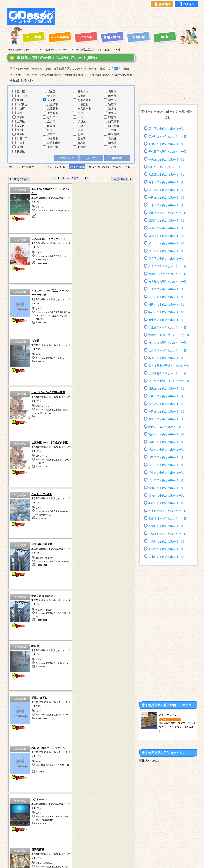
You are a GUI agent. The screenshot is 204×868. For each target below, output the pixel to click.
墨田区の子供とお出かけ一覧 (166, 198)
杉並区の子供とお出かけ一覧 (166, 243)
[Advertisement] (128, 17)
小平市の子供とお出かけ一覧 (166, 289)
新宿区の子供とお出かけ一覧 (166, 144)
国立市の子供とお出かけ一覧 (166, 465)
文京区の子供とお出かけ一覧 (166, 175)
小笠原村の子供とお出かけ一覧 (167, 373)
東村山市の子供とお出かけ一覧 (167, 343)
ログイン (186, 4)
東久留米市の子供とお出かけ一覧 (169, 381)
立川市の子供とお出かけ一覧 (166, 297)
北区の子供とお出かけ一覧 (165, 427)
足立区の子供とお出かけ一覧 (166, 259)
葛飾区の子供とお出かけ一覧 (166, 434)
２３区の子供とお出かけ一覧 (166, 190)
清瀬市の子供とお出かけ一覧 (166, 488)
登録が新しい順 (99, 167)
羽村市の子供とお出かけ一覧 (166, 503)
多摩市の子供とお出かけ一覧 (166, 358)
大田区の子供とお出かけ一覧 (166, 396)
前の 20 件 (17, 179)
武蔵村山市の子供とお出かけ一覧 (169, 335)
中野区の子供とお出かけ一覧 (166, 411)
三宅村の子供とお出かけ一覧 (166, 557)
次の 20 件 (124, 179)
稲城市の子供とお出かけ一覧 (166, 496)
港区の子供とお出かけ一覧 (165, 167)
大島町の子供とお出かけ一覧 (166, 541)
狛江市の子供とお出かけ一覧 (166, 480)
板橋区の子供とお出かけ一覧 (166, 236)
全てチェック (66, 158)
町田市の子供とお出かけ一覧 (166, 305)
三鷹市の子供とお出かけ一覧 (166, 220)
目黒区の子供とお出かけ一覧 (166, 389)
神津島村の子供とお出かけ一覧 (167, 534)
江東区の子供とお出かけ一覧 (166, 205)
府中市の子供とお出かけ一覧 (166, 320)
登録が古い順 (122, 167)
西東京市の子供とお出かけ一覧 (167, 511)
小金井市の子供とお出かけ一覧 (167, 328)
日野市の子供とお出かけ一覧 (166, 457)
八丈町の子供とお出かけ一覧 (166, 526)
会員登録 (162, 4)
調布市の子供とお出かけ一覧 (166, 312)
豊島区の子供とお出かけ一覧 (166, 419)
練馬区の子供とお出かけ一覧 (166, 228)
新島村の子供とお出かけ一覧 (166, 549)
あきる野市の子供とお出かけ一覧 (169, 366)
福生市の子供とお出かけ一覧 (166, 473)
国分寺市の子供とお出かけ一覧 (167, 350)
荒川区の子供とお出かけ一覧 (166, 251)
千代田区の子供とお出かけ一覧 (167, 152)
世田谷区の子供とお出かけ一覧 (167, 213)
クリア (91, 158)
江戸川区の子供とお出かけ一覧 (167, 136)
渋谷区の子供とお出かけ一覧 (166, 404)
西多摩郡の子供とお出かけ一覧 (167, 519)
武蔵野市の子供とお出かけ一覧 (167, 274)
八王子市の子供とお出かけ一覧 (167, 266)
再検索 (117, 158)
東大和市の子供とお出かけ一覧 (167, 282)
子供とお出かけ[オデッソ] (86, 860)
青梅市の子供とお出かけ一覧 (166, 442)
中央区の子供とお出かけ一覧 (166, 159)
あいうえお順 (57, 167)
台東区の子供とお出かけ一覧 (166, 182)
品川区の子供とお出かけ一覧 (166, 129)
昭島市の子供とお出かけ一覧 (166, 450)
